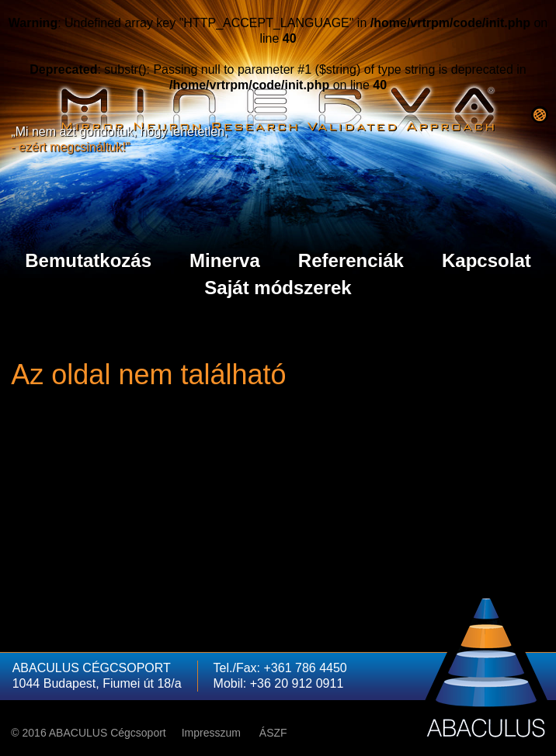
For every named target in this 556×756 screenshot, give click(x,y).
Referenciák (351, 260)
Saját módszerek (278, 288)
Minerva (225, 260)
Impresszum (211, 733)
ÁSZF (273, 733)
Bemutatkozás (88, 260)
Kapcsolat (486, 260)
